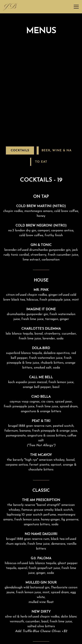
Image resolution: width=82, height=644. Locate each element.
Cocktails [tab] (20, 127)
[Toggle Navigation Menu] (76, 7)
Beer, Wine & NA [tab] (56, 127)
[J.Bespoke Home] (11, 7)
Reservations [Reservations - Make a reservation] (41, 639)
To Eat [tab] (41, 138)
